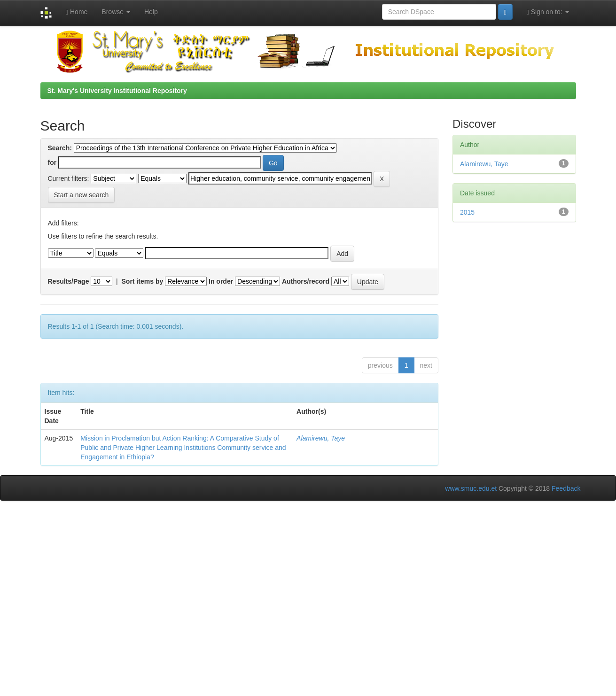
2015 (467, 212)
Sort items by (143, 281)
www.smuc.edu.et (471, 488)
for (52, 162)
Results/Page (69, 281)
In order (221, 281)
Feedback (566, 488)
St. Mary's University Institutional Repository (117, 91)
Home (77, 12)
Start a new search (82, 195)
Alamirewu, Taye (321, 438)
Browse (116, 12)
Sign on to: (548, 12)
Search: (60, 148)
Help (151, 12)
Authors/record (306, 281)
